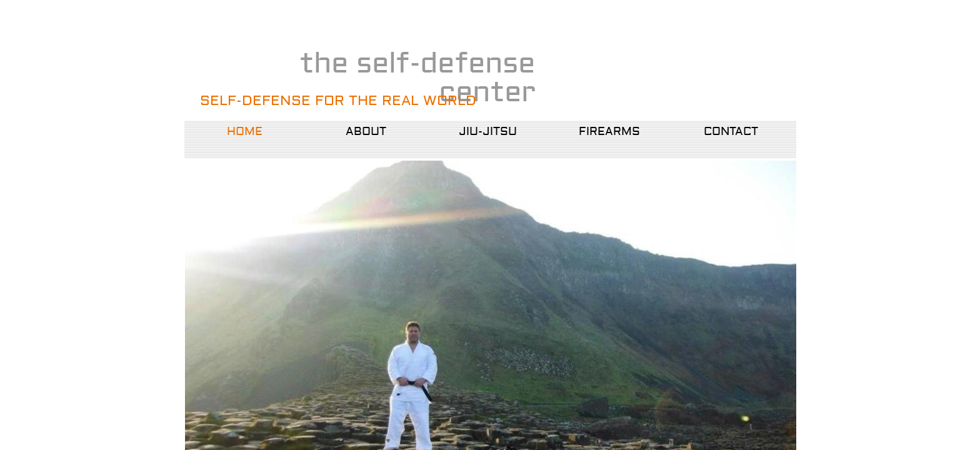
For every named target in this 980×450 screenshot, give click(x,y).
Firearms (609, 132)
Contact (731, 132)
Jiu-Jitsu (488, 132)
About (366, 132)
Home (245, 132)
